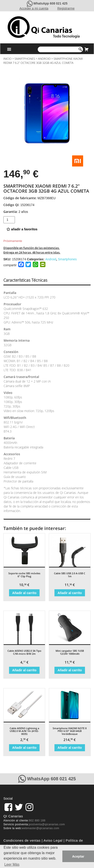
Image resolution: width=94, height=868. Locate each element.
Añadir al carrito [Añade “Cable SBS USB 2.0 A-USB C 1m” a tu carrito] (70, 593)
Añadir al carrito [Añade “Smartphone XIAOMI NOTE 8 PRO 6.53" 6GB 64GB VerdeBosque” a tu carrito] (70, 748)
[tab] (29, 280)
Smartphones (25, 59)
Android (44, 59)
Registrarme (66, 8)
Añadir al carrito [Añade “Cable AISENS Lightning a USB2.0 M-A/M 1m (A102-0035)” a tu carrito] (24, 748)
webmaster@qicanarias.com (40, 828)
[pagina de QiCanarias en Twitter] (19, 807)
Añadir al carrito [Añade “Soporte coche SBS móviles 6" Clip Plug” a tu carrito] (24, 593)
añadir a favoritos (22, 229)
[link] (8, 807)
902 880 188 (37, 821)
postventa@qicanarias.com (47, 824)
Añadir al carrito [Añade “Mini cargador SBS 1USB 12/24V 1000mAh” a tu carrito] (70, 670)
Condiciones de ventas (22, 840)
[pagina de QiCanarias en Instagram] (29, 807)
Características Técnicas (25, 280)
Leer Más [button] (12, 864)
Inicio (7, 59)
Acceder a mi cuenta (34, 8)
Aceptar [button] (78, 856)
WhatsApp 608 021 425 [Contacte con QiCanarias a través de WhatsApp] (50, 3)
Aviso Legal (53, 840)
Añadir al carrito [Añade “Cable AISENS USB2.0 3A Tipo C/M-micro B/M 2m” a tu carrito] (24, 670)
